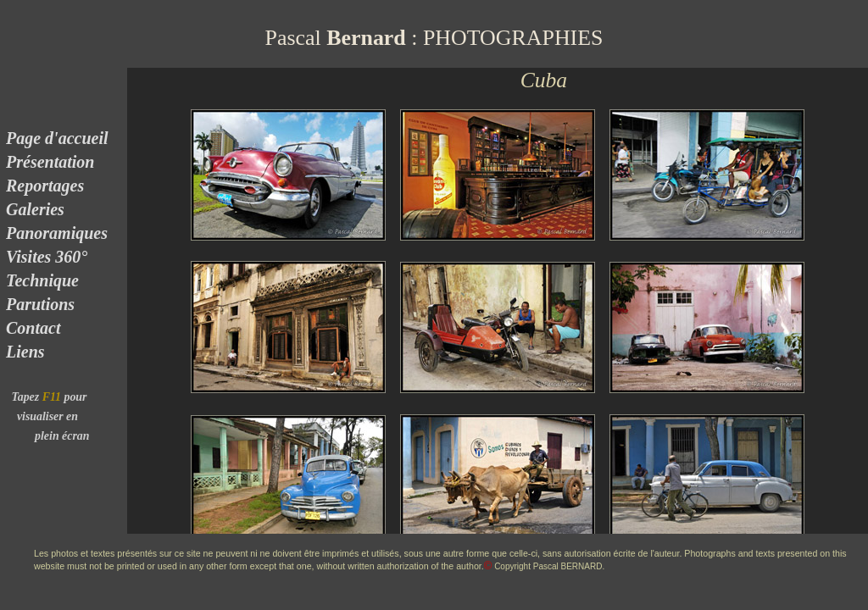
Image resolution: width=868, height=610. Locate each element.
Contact (31, 328)
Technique (42, 280)
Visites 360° (45, 257)
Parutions (38, 304)
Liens (23, 352)
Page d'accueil (55, 138)
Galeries (35, 209)
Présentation (48, 162)
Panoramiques (55, 233)
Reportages (43, 186)
